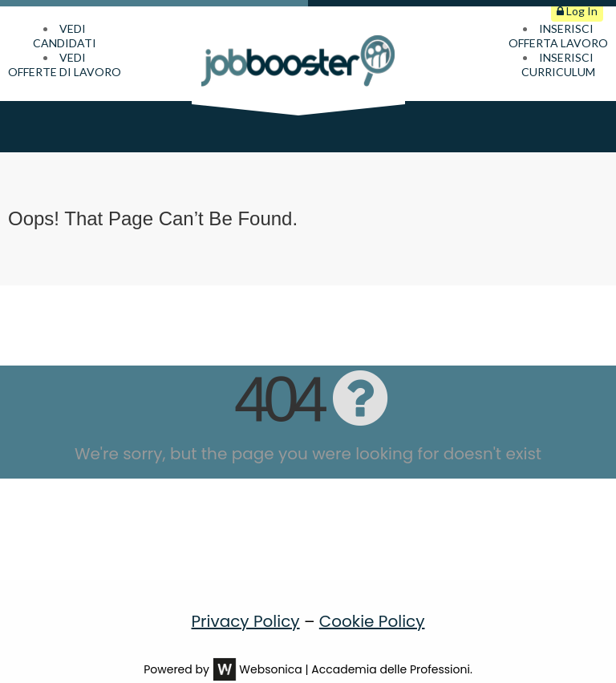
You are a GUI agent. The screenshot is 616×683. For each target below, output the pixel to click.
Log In (577, 11)
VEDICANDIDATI (65, 36)
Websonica (270, 649)
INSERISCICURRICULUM (558, 65)
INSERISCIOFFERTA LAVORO (558, 36)
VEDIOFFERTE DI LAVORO (65, 65)
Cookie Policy (372, 600)
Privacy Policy (246, 600)
